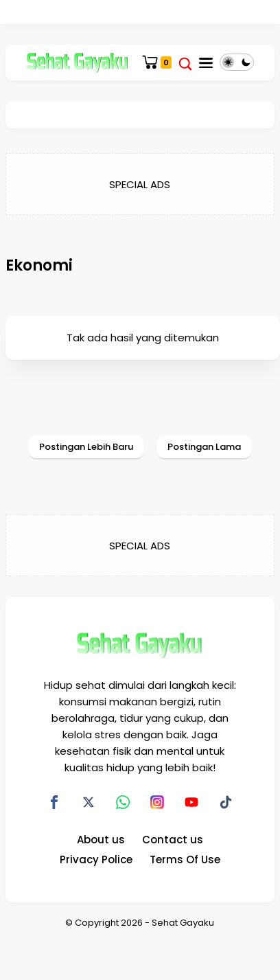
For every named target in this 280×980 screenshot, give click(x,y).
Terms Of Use (185, 859)
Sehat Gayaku (183, 923)
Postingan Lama (204, 447)
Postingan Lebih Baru (86, 447)
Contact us (173, 840)
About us (101, 840)
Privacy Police (96, 859)
